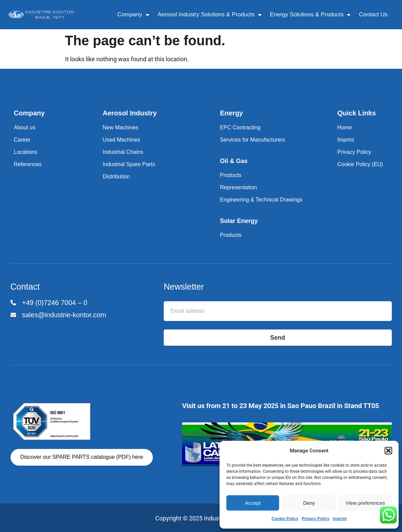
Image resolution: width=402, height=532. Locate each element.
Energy (231, 113)
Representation (238, 187)
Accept (253, 503)
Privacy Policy (315, 519)
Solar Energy (239, 221)
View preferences (366, 503)
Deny (309, 503)
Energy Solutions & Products (310, 15)
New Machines (120, 127)
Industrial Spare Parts (129, 164)
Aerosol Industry (130, 113)
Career (22, 140)
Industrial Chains (123, 152)
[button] (388, 451)
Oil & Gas (234, 161)
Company (133, 15)
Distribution (116, 176)
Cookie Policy (285, 519)
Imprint (340, 519)
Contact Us (373, 14)
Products (231, 175)
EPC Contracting (240, 127)
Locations (26, 152)
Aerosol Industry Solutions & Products (210, 15)
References (28, 164)
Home (345, 127)
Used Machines (121, 140)
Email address (183, 296)
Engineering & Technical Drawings (261, 200)
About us (25, 127)
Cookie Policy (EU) (360, 164)
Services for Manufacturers (252, 140)
